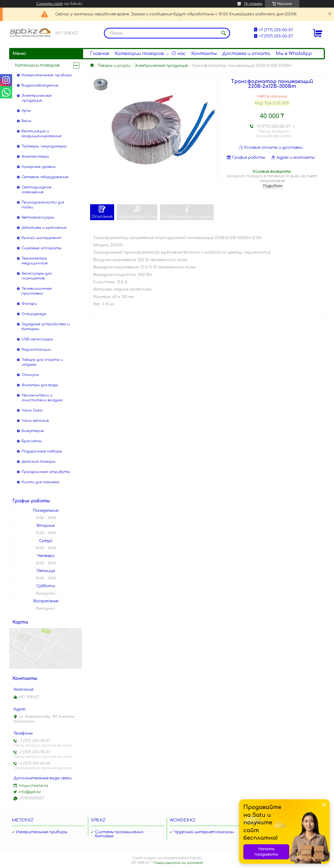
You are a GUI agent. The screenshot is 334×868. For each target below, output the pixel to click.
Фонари (29, 304)
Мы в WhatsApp (294, 54)
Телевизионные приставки (37, 291)
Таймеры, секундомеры (44, 146)
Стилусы (30, 375)
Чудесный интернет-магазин (204, 832)
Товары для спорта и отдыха (42, 362)
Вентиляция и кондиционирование (42, 134)
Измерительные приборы (47, 75)
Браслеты (32, 441)
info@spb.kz (30, 792)
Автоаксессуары (38, 217)
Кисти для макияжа (40, 482)
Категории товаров (139, 54)
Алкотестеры (35, 157)
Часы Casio (32, 410)
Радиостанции (36, 350)
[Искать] (223, 33)
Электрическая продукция (161, 66)
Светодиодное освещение (37, 190)
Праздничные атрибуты (46, 472)
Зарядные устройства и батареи (46, 327)
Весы (26, 121)
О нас (179, 54)
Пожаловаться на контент (178, 863)
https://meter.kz (34, 786)
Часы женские (35, 421)
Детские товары (38, 462)
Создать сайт (50, 4)
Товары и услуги (114, 66)
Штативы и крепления (44, 228)
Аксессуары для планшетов (37, 276)
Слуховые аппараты (41, 248)
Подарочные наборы (42, 451)
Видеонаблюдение (40, 85)
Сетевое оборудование (45, 177)
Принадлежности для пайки (43, 205)
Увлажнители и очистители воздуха (42, 398)
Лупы (26, 111)
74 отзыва (253, 4)
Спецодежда (34, 314)
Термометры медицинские (35, 261)
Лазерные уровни (39, 167)
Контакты (204, 54)
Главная (100, 54)
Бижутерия (33, 431)
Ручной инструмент (41, 238)
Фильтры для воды (40, 385)
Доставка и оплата (246, 54)
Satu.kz (196, 858)
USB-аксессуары (37, 339)
